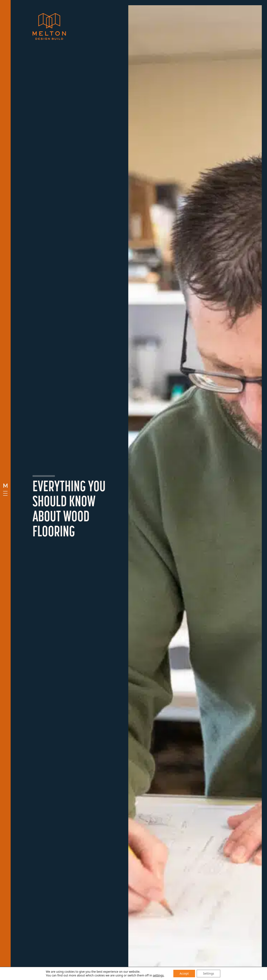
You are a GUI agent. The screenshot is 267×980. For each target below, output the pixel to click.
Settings (208, 973)
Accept (184, 973)
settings (158, 975)
